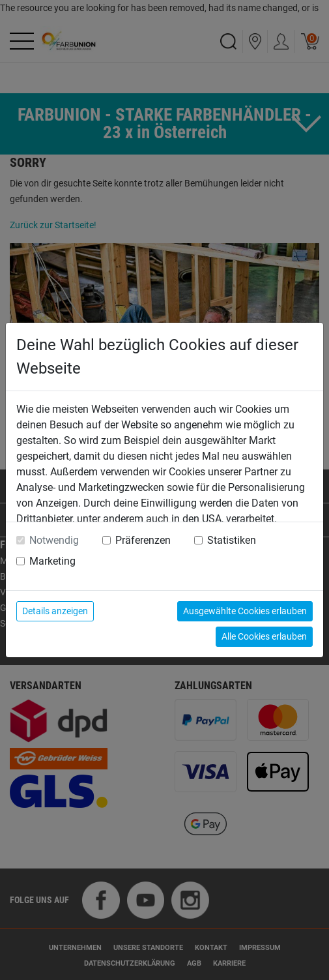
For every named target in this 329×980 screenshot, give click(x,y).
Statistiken (232, 540)
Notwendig (54, 540)
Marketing (52, 561)
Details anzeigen (55, 611)
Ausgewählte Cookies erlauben (245, 611)
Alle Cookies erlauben (264, 636)
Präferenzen (143, 540)
